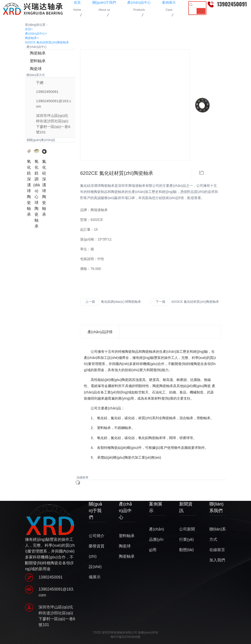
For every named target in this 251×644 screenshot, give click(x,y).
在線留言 (217, 550)
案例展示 (156, 507)
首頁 (29, 29)
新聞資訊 (186, 507)
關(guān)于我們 (95, 511)
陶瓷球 (36, 69)
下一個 (160, 302)
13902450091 (47, 92)
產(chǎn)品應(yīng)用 (157, 539)
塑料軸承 (38, 61)
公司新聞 (187, 529)
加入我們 (217, 560)
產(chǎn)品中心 (36, 34)
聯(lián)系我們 (216, 507)
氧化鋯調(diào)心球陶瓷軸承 (121, 302)
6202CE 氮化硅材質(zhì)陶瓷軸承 (47, 42)
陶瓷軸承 (32, 38)
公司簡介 (97, 536)
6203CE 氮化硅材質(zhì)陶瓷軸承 (195, 302)
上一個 (90, 302)
